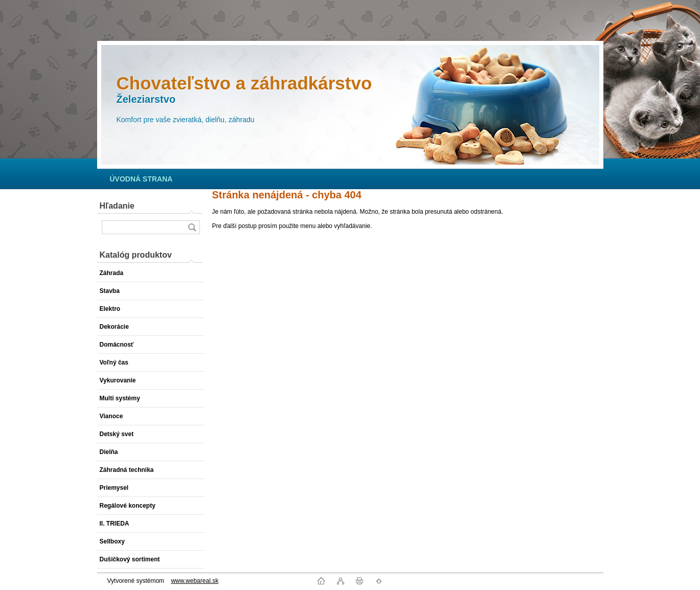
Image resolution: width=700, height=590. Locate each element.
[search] (192, 227)
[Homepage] (141, 179)
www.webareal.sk (195, 581)
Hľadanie (117, 206)
